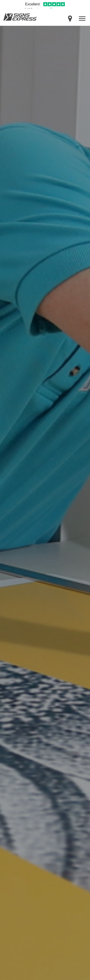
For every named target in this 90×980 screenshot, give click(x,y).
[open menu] (82, 18)
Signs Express (20, 17)
